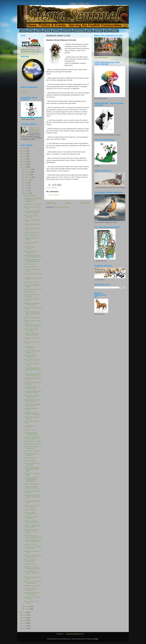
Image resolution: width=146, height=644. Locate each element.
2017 (25, 615)
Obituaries (98, 31)
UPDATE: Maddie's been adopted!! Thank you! (32, 334)
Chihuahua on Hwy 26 (31, 267)
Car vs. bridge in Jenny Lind (33, 289)
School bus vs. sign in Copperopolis (31, 589)
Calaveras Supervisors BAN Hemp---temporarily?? (33, 541)
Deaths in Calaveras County (33, 235)
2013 (25, 626)
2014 (25, 623)
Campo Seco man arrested (32, 441)
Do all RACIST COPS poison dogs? (31, 330)
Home (23, 31)
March (27, 193)
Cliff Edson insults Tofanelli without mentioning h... (32, 375)
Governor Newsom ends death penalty (32, 561)
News (31, 31)
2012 (25, 628)
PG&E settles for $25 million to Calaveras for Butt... (33, 326)
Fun (107, 31)
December (28, 169)
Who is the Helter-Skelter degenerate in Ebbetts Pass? (32, 469)
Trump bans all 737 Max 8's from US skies (33, 548)
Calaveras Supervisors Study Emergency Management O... (31, 479)
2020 (25, 164)
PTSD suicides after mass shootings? (32, 295)
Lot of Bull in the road (31, 544)
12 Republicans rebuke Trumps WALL (31, 518)
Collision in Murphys (30, 196)
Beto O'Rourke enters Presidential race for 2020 (33, 536)
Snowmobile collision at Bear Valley (31, 454)
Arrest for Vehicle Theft (31, 484)
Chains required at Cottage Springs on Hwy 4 (32, 405)
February (27, 606)
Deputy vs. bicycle (30, 430)
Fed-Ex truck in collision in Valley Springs (32, 506)
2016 (25, 618)
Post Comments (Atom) (62, 207)
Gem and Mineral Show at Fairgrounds (32, 351)
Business (56, 31)
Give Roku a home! (30, 264)
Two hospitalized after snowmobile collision (31, 434)
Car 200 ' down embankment (29, 347)
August (27, 180)
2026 (25, 148)
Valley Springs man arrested (33, 444)
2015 (25, 620)
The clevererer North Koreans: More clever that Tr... (33, 573)
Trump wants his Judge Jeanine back (31, 447)
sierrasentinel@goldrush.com (75, 634)
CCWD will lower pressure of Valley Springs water (32, 261)
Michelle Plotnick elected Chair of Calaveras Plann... (32, 531)
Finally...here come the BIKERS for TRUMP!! (31, 487)
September (28, 177)
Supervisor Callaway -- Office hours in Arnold (32, 522)
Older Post (85, 203)
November (28, 172)
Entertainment (79, 31)
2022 (25, 159)
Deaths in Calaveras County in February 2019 (33, 556)
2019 (25, 167)
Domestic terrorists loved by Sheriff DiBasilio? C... (33, 401)
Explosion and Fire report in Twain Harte (33, 464)
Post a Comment (54, 195)
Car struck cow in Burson (32, 451)
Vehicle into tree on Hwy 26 (33, 204)
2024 (25, 154)
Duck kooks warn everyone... (29, 248)
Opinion (47, 31)
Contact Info (24, 93)
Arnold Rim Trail (29, 292)
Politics (39, 31)
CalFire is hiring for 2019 (32, 586)
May (26, 188)
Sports (89, 31)
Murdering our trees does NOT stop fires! (32, 304)
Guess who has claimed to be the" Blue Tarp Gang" (35, 129)
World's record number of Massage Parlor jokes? (32, 568)
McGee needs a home (31, 282)
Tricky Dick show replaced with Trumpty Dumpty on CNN (32, 314)
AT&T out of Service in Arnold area (31, 252)
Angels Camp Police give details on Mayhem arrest (33, 256)
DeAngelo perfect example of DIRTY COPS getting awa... (32, 497)
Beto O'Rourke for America (32, 318)
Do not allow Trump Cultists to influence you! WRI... (33, 212)
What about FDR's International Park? (31, 513)
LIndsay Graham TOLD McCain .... (31, 300)
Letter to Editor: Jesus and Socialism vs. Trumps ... (32, 360)
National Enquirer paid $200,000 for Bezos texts (33, 414)
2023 (25, 156)
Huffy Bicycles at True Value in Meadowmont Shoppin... (33, 200)
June (26, 185)
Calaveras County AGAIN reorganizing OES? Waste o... (33, 370)
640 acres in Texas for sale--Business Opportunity (33, 438)
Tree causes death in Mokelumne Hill (31, 356)
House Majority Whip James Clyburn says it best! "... (33, 392)
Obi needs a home (30, 564)
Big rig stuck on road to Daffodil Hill (31, 216)
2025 (25, 151)
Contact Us (60, 634)
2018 (25, 612)
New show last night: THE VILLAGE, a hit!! (32, 388)
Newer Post (51, 203)
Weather (114, 31)
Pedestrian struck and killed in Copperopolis (33, 593)
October (27, 175)
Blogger (96, 639)
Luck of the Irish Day (30, 458)
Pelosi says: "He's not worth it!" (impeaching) (33, 582)
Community (67, 31)
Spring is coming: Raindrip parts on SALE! (32, 526)
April (26, 191)
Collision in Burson (30, 510)
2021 (25, 162)
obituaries (54, 188)
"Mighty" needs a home (31, 233)
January (27, 609)
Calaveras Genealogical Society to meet (31, 396)
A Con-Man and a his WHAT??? (31, 427)
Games (23, 90)
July (26, 183)
